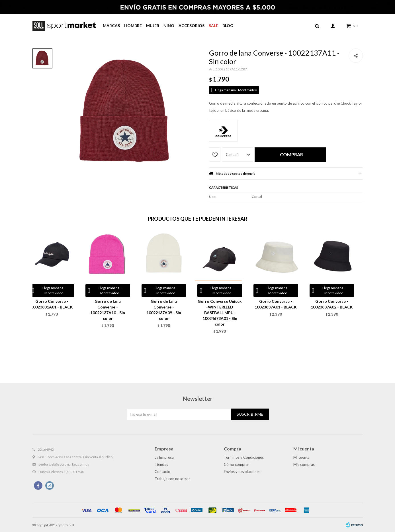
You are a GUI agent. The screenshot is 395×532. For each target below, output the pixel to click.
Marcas (111, 26)
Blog (228, 26)
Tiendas (161, 464)
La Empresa (164, 457)
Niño (169, 26)
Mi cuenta (301, 457)
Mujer (153, 26)
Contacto (162, 472)
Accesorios (192, 26)
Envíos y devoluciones (242, 472)
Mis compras (304, 464)
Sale (213, 26)
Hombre (133, 26)
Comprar (291, 154)
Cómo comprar (237, 464)
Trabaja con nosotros (172, 479)
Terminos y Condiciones (244, 457)
